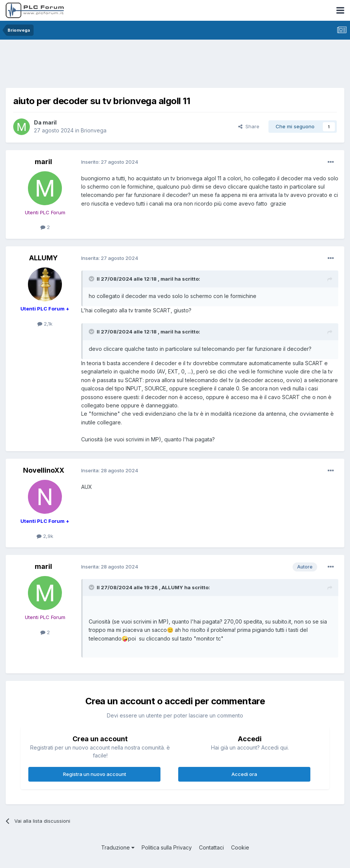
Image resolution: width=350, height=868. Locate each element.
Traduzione (118, 847)
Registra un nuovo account (95, 774)
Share (249, 126)
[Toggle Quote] (92, 279)
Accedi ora (244, 774)
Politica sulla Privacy (167, 847)
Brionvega (94, 130)
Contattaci (211, 847)
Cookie (240, 847)
